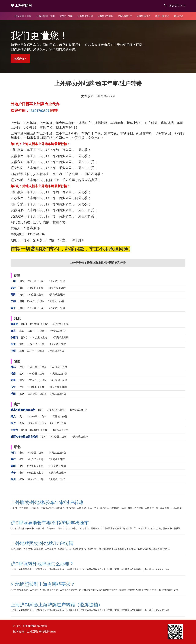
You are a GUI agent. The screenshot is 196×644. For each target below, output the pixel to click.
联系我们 (178, 16)
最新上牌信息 (162, 16)
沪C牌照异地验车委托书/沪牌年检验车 (50, 523)
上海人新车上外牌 (22, 16)
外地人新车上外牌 (45, 16)
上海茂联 (32, 631)
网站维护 (44, 631)
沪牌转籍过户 (125, 16)
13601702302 (39, 111)
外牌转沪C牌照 (105, 16)
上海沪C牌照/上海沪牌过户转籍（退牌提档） (57, 605)
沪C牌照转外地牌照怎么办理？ (42, 564)
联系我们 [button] (20, 59)
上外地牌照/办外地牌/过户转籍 (42, 543)
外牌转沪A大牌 (85, 16)
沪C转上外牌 (66, 16)
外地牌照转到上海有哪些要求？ (43, 584)
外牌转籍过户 (143, 16)
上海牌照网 (23, 5)
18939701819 (176, 6)
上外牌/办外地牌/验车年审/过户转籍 (47, 502)
